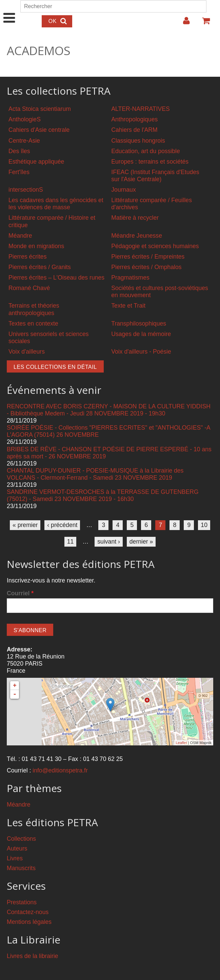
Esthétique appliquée (36, 162)
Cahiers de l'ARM (134, 130)
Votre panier (203, 23)
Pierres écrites (27, 257)
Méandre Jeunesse (137, 236)
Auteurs (17, 848)
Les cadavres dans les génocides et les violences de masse (56, 204)
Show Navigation (9, 11)
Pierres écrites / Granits (40, 267)
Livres (15, 858)
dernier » (141, 542)
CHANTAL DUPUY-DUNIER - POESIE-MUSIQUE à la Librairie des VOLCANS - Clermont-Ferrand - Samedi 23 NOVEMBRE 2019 (95, 474)
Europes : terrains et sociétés (150, 162)
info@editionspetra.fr (60, 770)
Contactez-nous (28, 912)
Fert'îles (19, 172)
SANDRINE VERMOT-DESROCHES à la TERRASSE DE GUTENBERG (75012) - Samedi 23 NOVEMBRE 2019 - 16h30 (103, 495)
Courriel (20, 593)
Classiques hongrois (138, 141)
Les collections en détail (55, 367)
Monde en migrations (36, 246)
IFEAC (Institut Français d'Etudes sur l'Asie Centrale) (155, 176)
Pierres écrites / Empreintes (148, 257)
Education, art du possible (145, 151)
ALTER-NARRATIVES (140, 109)
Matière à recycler (135, 218)
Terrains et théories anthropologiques (34, 309)
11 (71, 542)
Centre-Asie (24, 141)
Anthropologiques (134, 119)
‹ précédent (62, 525)
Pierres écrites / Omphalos (146, 267)
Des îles (19, 151)
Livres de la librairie (33, 956)
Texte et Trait (128, 306)
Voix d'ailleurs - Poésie (141, 352)
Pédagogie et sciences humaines (155, 246)
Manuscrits (21, 868)
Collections (21, 839)
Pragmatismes (130, 278)
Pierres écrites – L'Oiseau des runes (56, 278)
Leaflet (181, 743)
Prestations (22, 902)
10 (204, 525)
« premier (25, 525)
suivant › (109, 542)
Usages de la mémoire (141, 334)
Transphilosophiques (139, 324)
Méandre (20, 236)
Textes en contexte (33, 324)
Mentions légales (29, 922)
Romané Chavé (29, 288)
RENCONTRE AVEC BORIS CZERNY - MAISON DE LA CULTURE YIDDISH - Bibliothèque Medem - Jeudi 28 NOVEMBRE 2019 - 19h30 (109, 410)
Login (183, 23)
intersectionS (26, 190)
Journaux (123, 190)
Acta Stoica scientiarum (40, 109)
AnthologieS (25, 119)
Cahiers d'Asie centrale (39, 130)
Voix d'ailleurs (27, 352)
